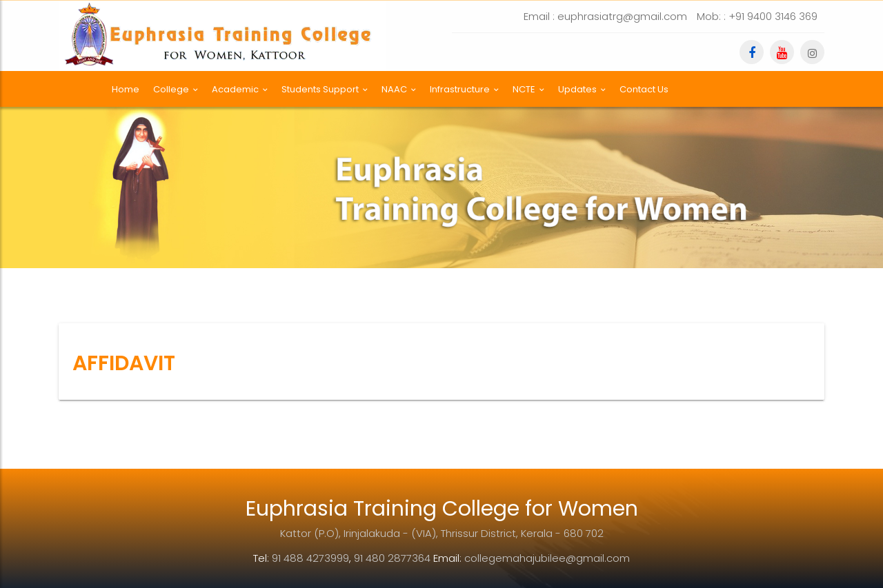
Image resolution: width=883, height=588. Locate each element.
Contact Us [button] (644, 89)
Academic (240, 89)
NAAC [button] (399, 89)
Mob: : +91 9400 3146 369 (757, 16)
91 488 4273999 (310, 558)
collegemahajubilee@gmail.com (547, 558)
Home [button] (126, 89)
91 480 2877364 (392, 558)
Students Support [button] (325, 89)
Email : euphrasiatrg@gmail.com (605, 16)
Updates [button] (582, 89)
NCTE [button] (528, 89)
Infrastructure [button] (464, 89)
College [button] (176, 89)
